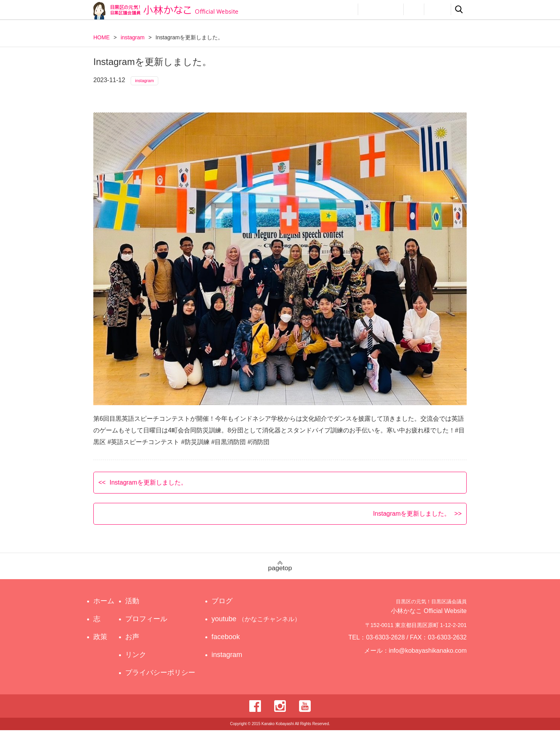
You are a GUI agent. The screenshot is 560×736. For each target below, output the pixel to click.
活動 (345, 9)
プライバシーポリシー (162, 678)
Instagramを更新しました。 (148, 488)
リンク (437, 9)
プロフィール (381, 9)
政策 (318, 9)
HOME (101, 37)
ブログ (229, 607)
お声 (414, 9)
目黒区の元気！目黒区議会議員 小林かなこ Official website (166, 11)
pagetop (280, 572)
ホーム (104, 607)
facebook (233, 643)
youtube (257, 625)
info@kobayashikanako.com (433, 660)
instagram (132, 37)
